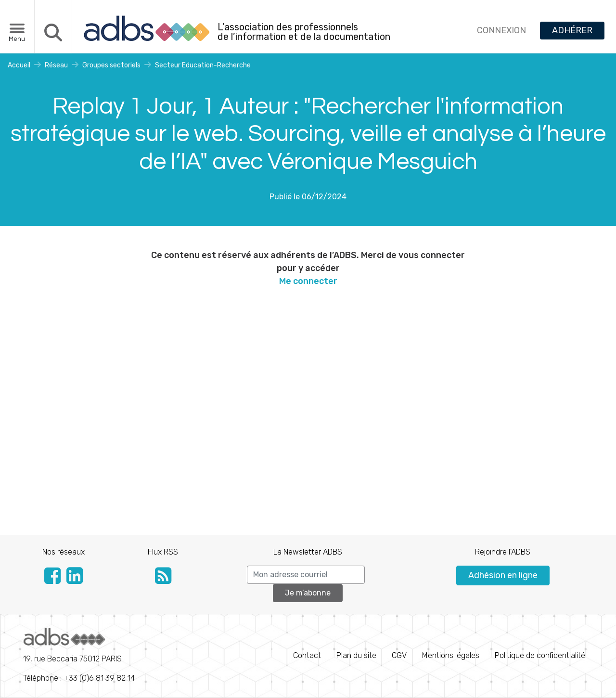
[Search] (306, 575)
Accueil (19, 65)
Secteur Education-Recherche (203, 65)
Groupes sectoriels (111, 65)
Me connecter (308, 281)
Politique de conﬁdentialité (540, 655)
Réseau (56, 65)
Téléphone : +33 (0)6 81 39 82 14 (79, 655)
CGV (399, 655)
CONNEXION (501, 30)
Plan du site (356, 655)
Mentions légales (451, 655)
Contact (307, 655)
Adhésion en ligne (503, 575)
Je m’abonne (308, 593)
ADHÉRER (572, 30)
